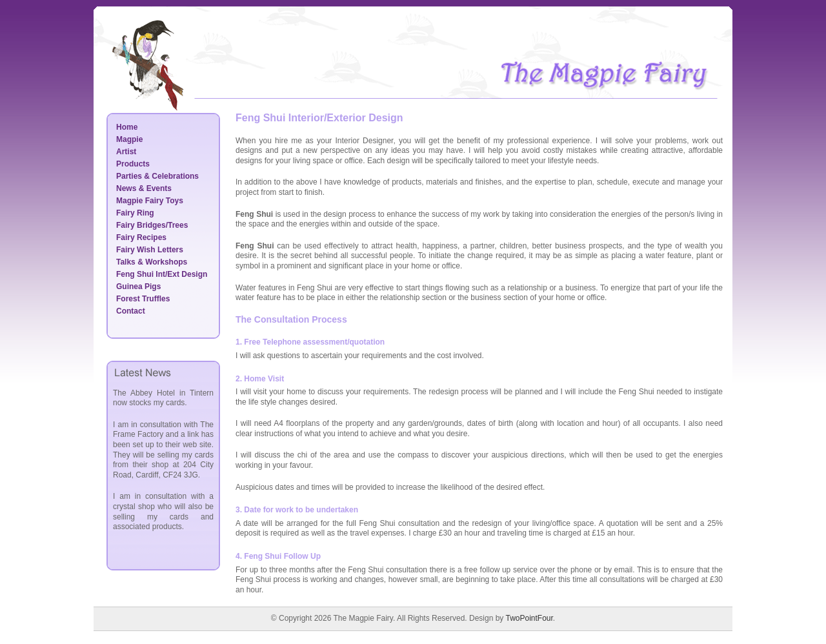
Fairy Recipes (141, 237)
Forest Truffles (143, 299)
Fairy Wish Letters (150, 250)
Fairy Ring (135, 213)
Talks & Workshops (152, 262)
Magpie (129, 139)
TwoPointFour (529, 618)
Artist (126, 152)
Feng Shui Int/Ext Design (162, 274)
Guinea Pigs (138, 287)
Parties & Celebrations (157, 176)
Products (133, 164)
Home (127, 127)
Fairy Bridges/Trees (152, 225)
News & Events (144, 188)
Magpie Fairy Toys (150, 201)
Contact (131, 311)
